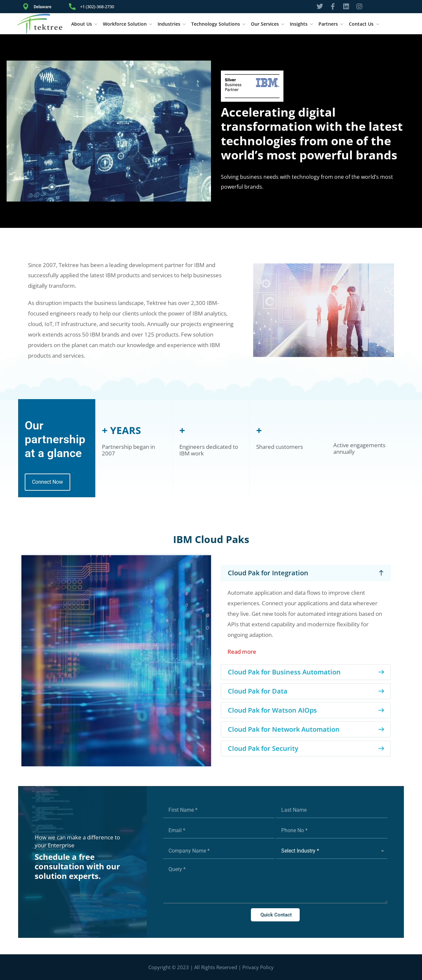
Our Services (265, 24)
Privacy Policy (258, 967)
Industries (169, 24)
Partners (328, 24)
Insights (299, 24)
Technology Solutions (216, 24)
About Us (82, 24)
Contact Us (361, 24)
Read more (242, 652)
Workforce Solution (125, 24)
